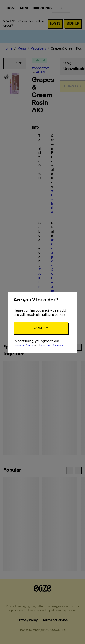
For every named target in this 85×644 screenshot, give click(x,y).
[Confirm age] (41, 328)
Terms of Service (52, 345)
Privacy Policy (23, 345)
